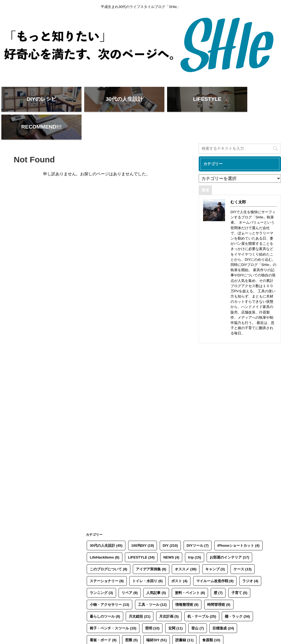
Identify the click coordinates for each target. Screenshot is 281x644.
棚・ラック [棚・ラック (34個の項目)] (237, 591)
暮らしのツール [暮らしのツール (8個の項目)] (105, 591)
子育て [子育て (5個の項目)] (239, 567)
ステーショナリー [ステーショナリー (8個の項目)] (107, 556)
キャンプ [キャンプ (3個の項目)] (215, 544)
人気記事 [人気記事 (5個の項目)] (156, 567)
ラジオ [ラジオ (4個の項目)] (250, 556)
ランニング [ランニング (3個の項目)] (101, 567)
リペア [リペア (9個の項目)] (130, 567)
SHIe (11, 639)
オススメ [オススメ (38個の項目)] (186, 544)
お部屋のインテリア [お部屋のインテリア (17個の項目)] (229, 532)
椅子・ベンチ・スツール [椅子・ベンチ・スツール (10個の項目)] (113, 603)
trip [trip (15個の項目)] (195, 532)
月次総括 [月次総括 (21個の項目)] (140, 591)
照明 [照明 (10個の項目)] (152, 603)
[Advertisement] (240, 403)
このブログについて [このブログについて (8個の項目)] (109, 544)
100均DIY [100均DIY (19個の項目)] (143, 520)
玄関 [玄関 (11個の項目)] (175, 603)
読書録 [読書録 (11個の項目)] (184, 615)
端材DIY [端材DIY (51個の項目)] (156, 615)
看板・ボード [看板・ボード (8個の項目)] (103, 615)
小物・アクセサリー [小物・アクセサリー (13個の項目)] (109, 579)
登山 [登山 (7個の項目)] (198, 603)
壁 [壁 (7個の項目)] (218, 567)
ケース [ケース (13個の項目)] (243, 544)
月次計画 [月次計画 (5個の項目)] (169, 591)
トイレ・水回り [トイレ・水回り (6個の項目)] (147, 556)
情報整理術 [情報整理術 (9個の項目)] (187, 579)
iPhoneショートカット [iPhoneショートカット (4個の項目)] (238, 520)
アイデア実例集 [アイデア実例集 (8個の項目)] (151, 544)
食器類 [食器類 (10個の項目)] (211, 615)
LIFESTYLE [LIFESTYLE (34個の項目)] (141, 532)
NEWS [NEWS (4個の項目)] (171, 532)
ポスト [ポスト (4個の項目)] (179, 556)
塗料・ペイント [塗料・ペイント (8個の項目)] (190, 567)
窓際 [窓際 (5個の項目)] (131, 615)
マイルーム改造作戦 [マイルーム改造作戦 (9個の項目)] (215, 556)
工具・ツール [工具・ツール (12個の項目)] (152, 579)
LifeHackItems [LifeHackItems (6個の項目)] (105, 532)
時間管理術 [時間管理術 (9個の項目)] (219, 579)
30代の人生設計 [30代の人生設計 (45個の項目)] (106, 520)
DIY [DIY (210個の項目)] (170, 520)
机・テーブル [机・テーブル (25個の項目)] (202, 591)
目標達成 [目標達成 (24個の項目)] (223, 603)
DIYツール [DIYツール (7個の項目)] (198, 520)
